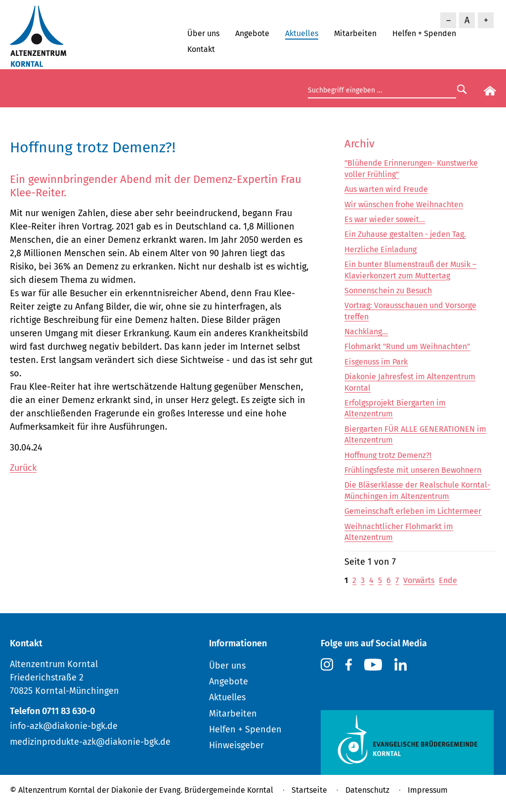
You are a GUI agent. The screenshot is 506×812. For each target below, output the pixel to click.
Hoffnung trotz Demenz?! (388, 455)
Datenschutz (367, 790)
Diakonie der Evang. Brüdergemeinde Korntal (192, 790)
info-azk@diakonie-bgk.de (64, 726)
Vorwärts (419, 580)
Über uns (203, 33)
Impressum (428, 790)
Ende (448, 580)
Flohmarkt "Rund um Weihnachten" (407, 346)
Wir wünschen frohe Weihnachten (404, 204)
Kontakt (201, 49)
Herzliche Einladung (380, 249)
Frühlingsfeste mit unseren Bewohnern (413, 470)
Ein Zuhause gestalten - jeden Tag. (405, 234)
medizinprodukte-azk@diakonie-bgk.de (90, 742)
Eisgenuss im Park (376, 362)
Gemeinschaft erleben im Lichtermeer (413, 511)
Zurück (23, 468)
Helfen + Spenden (424, 33)
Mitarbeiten (355, 33)
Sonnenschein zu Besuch (388, 291)
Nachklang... (366, 332)
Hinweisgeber (236, 745)
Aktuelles (302, 33)
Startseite (309, 790)
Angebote (252, 33)
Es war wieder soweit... (385, 219)
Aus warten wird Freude (386, 189)
